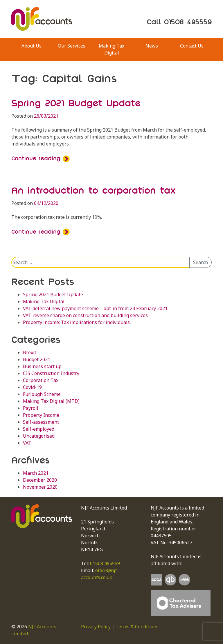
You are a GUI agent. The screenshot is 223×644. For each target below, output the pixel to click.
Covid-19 (32, 387)
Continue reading (41, 158)
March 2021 (36, 473)
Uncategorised (39, 436)
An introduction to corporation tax (93, 190)
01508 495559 (105, 563)
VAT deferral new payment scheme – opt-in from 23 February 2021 (95, 308)
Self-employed (39, 429)
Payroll (31, 408)
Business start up (42, 366)
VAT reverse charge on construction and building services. (86, 315)
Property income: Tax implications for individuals (76, 322)
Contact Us (192, 46)
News (152, 46)
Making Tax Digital (111, 49)
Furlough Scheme (42, 394)
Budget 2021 (37, 359)
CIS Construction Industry (51, 373)
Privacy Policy (96, 627)
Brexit (30, 352)
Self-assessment (41, 422)
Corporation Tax (41, 380)
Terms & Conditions (137, 627)
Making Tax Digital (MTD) (51, 401)
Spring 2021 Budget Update (76, 103)
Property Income (41, 415)
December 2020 (40, 480)
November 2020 (40, 487)
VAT (27, 443)
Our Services (72, 46)
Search (200, 262)
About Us (32, 46)
